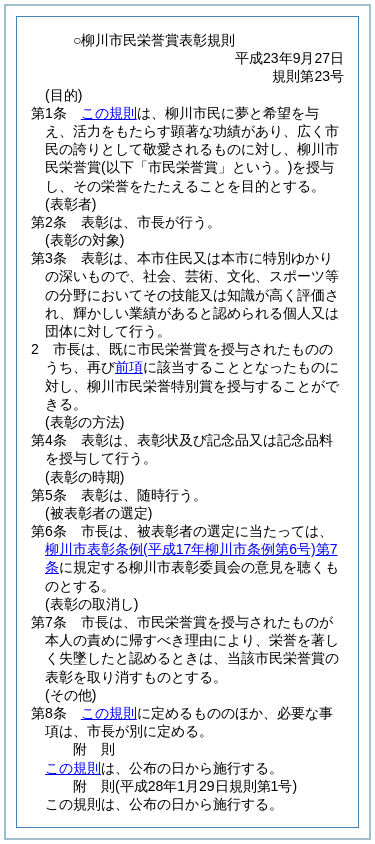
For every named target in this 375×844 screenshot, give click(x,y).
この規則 (109, 113)
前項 (129, 367)
